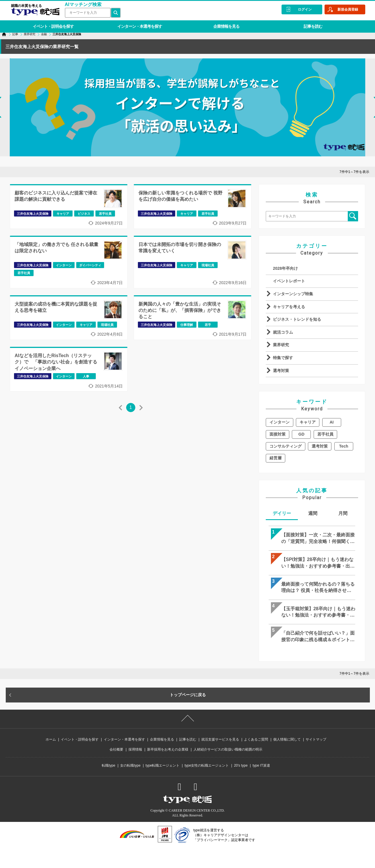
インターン (280, 422)
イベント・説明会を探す (52, 24)
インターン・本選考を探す (138, 24)
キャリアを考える (289, 307)
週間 (313, 513)
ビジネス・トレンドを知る (297, 319)
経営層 (276, 458)
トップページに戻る (188, 695)
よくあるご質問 (256, 739)
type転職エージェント (163, 765)
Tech (344, 446)
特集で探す (283, 358)
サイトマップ (316, 739)
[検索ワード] (87, 13)
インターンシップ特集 (293, 294)
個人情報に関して (287, 739)
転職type (109, 765)
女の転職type (130, 765)
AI (332, 422)
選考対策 (281, 371)
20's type (241, 765)
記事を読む (308, 24)
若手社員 (325, 434)
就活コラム (283, 332)
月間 (343, 513)
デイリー (282, 513)
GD (301, 434)
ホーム (51, 739)
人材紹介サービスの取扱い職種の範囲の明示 (228, 749)
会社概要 (116, 749)
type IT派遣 (261, 765)
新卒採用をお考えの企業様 (168, 749)
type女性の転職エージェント (207, 765)
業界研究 (281, 345)
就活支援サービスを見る (220, 739)
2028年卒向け (285, 268)
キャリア (308, 422)
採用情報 (135, 749)
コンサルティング (286, 446)
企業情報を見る (223, 24)
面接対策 (278, 434)
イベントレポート (289, 281)
